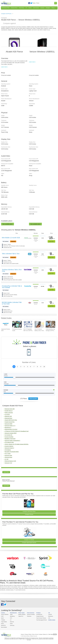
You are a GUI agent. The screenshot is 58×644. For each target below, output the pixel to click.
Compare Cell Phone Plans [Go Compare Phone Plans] (29, 512)
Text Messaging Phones (42, 620)
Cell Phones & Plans (6, 8)
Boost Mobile (4, 627)
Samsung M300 (9, 424)
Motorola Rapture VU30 (10, 461)
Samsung (12, 625)
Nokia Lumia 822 (9, 413)
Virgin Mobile (4, 622)
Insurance (42, 8)
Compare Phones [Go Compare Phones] (29, 514)
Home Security (36, 8)
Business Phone (14, 8)
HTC (11, 618)
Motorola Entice (8, 418)
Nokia (11, 624)
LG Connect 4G (8, 435)
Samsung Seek (8, 455)
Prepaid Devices (40, 616)
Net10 (2, 624)
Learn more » (4, 67)
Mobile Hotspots (22, 614)
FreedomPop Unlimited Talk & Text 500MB (12, 287)
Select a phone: (30, 347)
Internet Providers (31, 614)
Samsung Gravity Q (9, 448)
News (34, 3)
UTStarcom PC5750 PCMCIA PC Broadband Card (17, 431)
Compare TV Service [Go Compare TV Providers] (29, 540)
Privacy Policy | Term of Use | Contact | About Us (36, 634)
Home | (23, 634)
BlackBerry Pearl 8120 (10, 439)
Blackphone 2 (8, 427)
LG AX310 (7, 414)
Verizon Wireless (5, 614)
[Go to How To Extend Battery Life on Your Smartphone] (39, 324)
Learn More (6, 472)
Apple (11, 614)
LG (11, 620)
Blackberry (51, 616)
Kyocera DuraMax (9, 437)
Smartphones (39, 614)
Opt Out (55, 634)
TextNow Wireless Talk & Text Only (12, 270)
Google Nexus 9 (9, 411)
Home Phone (22, 8)
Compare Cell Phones (6, 14)
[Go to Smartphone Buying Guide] (17, 324)
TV (26, 8)
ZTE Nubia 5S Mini (9, 442)
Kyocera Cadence (9, 446)
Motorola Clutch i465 (10, 409)
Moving (53, 8)
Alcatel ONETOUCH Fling (11, 420)
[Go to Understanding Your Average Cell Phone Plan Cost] (50, 324)
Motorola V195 (8, 416)
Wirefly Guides (52, 620)
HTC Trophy (8, 454)
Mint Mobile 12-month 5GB (11, 238)
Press (38, 3)
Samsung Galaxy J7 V (10, 426)
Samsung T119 (8, 463)
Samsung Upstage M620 (11, 433)
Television (29, 616)
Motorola (12, 622)
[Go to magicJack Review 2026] (6, 324)
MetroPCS (3, 625)
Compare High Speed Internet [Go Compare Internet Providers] (29, 543)
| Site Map (50, 634)
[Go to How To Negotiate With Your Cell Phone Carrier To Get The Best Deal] (28, 324)
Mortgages (48, 8)
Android (50, 614)
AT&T (2, 616)
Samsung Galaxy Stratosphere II (12, 441)
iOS (49, 618)
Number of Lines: (29, 362)
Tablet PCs (21, 616)
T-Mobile (3, 620)
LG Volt (7, 459)
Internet (30, 8)
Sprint (2, 618)
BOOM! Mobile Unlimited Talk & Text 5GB (12, 303)
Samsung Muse (8, 457)
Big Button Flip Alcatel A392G (12, 452)
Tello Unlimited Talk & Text (11, 254)
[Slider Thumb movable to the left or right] (14, 378)
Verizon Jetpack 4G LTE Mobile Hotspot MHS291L (17, 444)
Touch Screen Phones (41, 618)
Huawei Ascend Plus (10, 422)
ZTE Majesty (8, 450)
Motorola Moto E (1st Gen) (11, 429)
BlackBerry (12, 616)
